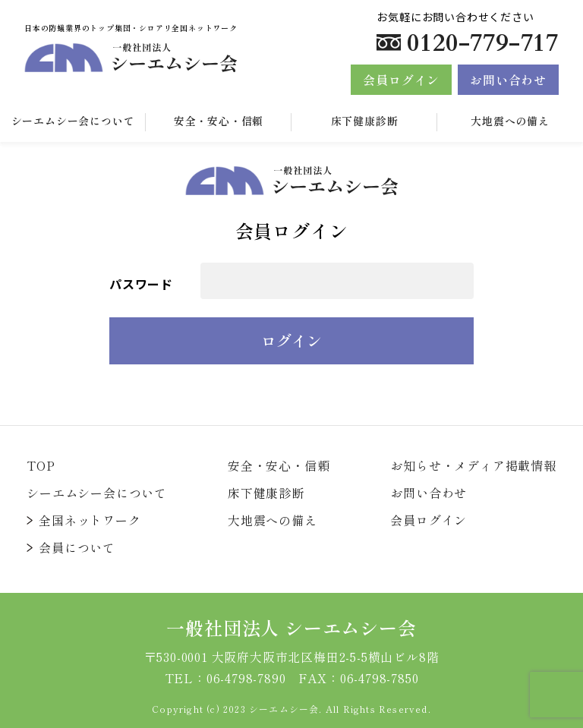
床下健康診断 (365, 121)
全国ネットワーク (90, 520)
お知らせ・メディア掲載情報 (473, 465)
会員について (77, 547)
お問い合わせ (508, 80)
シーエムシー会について (97, 493)
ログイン (291, 340)
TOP (41, 465)
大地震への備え (510, 121)
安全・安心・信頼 (219, 121)
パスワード (141, 284)
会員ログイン (401, 80)
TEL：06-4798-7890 (225, 678)
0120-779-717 (483, 43)
